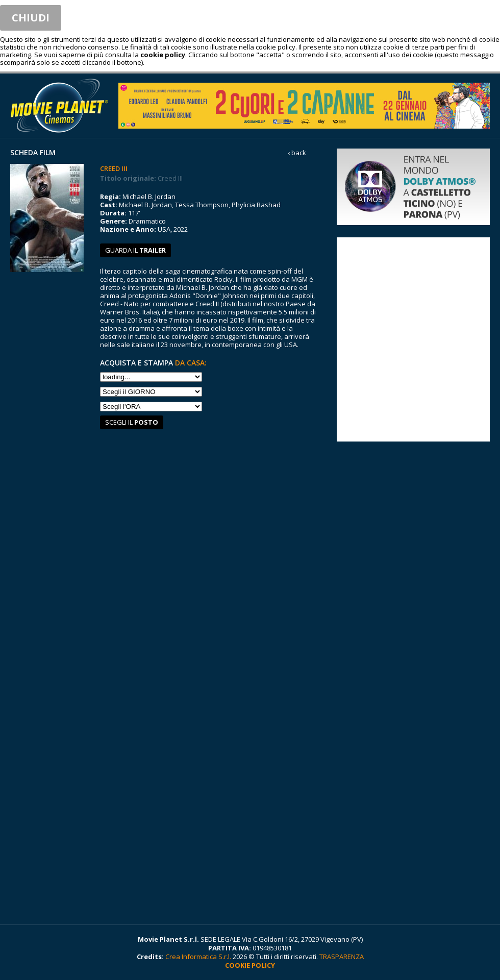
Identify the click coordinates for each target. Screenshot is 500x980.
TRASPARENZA (342, 957)
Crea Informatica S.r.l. (198, 957)
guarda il (135, 250)
